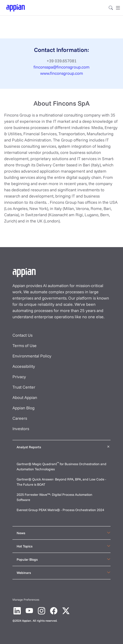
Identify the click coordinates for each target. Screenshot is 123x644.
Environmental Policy (32, 356)
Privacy (19, 377)
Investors (21, 429)
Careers (20, 418)
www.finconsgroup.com (62, 73)
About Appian (25, 397)
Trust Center (24, 387)
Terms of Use (25, 345)
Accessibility (24, 366)
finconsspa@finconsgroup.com (61, 67)
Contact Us (22, 335)
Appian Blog (23, 408)
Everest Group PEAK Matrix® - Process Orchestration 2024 (60, 510)
